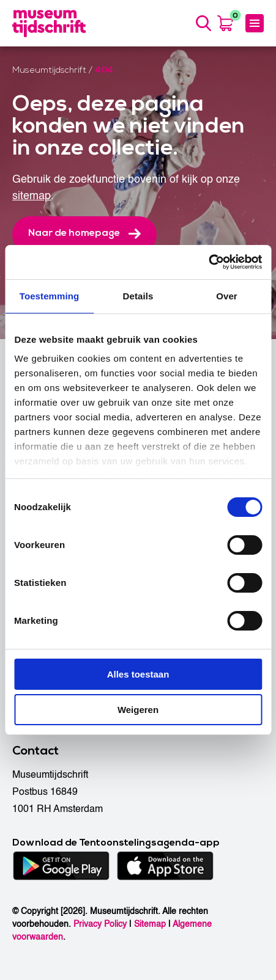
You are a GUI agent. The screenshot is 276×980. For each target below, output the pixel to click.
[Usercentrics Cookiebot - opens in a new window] (208, 262)
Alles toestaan (138, 674)
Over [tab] (227, 296)
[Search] (203, 23)
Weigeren (138, 710)
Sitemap (150, 924)
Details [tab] (138, 296)
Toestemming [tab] (50, 296)
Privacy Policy (100, 924)
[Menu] (255, 23)
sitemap (32, 196)
